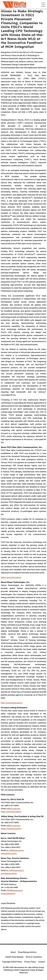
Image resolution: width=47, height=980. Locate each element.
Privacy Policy (30, 962)
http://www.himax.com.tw (12, 703)
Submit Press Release (14, 957)
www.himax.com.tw (9, 853)
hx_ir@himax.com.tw (15, 850)
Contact (42, 962)
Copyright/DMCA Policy (12, 962)
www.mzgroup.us (8, 893)
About (13, 952)
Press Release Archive (27, 952)
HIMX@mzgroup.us (15, 890)
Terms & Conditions (34, 957)
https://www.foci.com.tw (11, 577)
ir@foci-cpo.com (13, 809)
